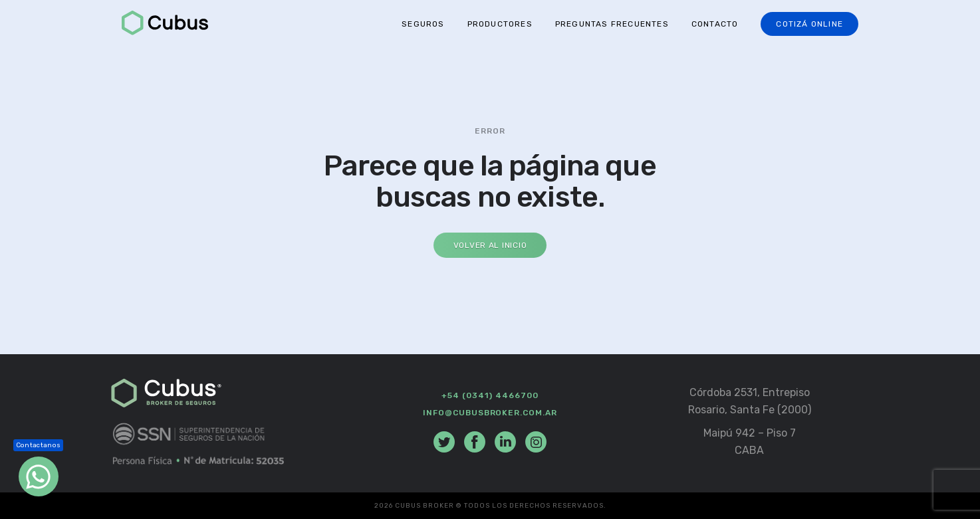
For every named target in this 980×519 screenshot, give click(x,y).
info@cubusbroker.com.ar (490, 413)
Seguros (423, 24)
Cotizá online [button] (809, 24)
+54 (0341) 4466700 (490, 395)
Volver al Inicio (490, 245)
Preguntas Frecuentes (612, 24)
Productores (500, 24)
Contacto (715, 24)
